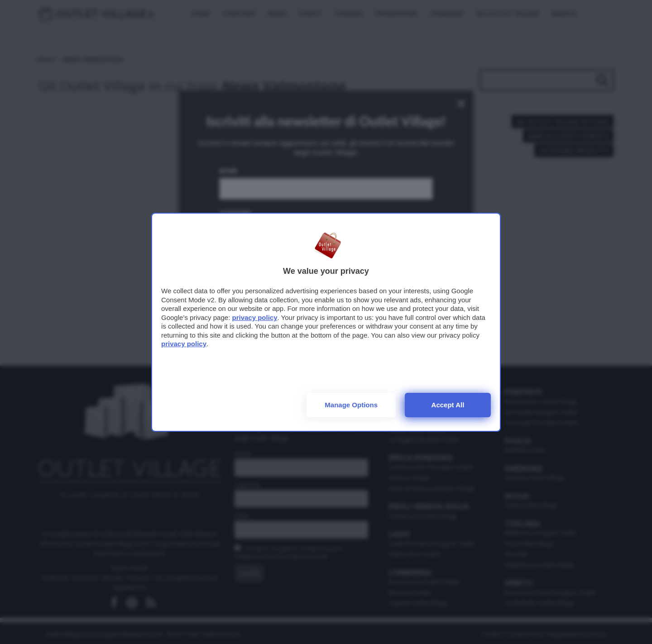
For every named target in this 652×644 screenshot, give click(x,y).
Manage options (351, 405)
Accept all (448, 405)
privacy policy (254, 317)
